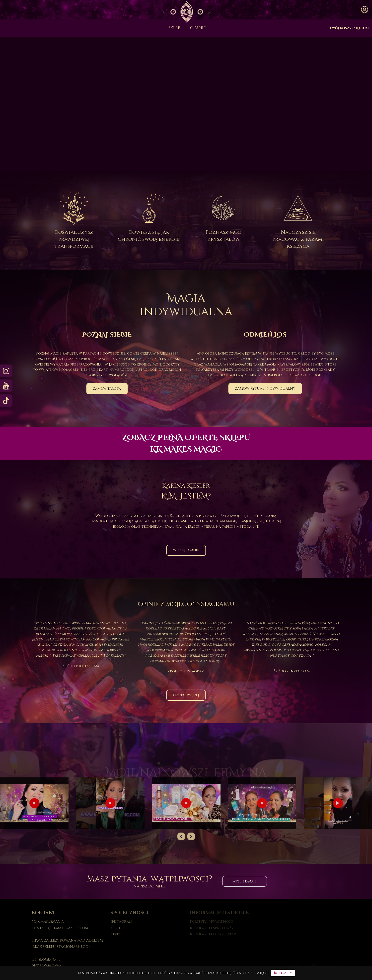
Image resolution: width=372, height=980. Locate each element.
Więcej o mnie (186, 550)
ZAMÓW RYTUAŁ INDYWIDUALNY (265, 389)
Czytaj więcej (186, 695)
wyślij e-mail (245, 881)
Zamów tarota (107, 389)
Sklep (175, 28)
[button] (365, 10)
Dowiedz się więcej (251, 973)
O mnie (198, 28)
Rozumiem (283, 973)
